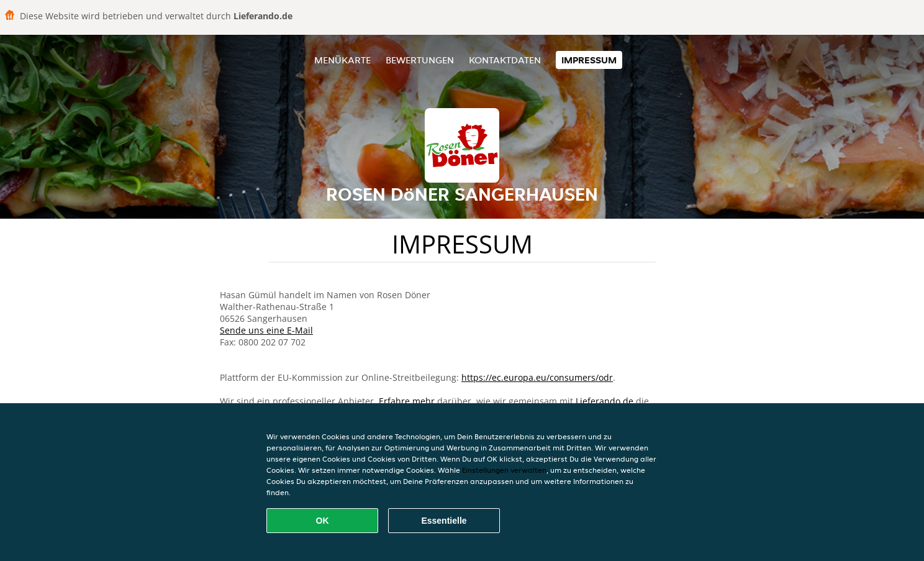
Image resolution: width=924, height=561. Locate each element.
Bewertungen (420, 60)
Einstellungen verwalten (504, 470)
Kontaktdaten (505, 60)
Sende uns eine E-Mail (266, 330)
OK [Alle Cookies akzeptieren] (323, 521)
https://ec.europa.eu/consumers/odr (537, 377)
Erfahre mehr (407, 401)
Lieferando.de (605, 401)
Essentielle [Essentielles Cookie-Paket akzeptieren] (444, 521)
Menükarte (342, 60)
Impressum (589, 60)
